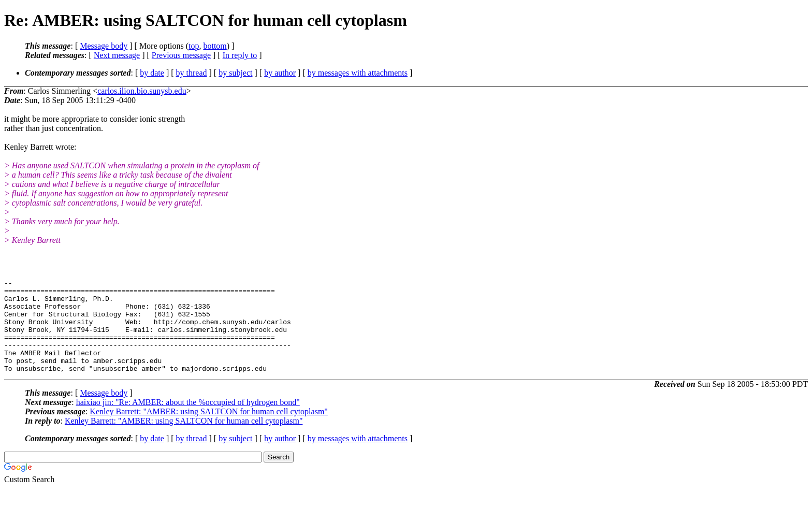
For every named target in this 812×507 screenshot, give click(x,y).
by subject (235, 73)
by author (280, 73)
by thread (192, 73)
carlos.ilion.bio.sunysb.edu (142, 91)
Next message (117, 55)
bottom (215, 46)
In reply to (240, 55)
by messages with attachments (358, 73)
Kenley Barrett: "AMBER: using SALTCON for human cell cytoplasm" (209, 430)
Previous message (181, 55)
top (194, 46)
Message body (104, 46)
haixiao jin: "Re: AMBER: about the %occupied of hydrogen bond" (188, 421)
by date (152, 73)
